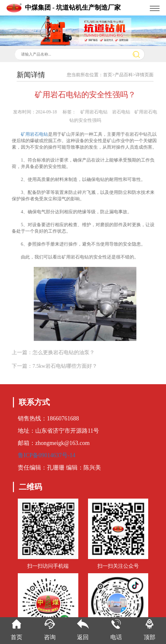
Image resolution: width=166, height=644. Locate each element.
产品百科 (128, 75)
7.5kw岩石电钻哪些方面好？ (69, 366)
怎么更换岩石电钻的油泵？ (68, 352)
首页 (112, 75)
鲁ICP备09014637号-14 (47, 455)
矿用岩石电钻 (39, 134)
